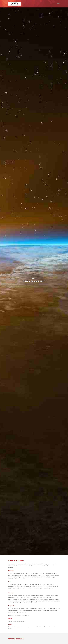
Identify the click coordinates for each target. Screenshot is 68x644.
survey (19, 627)
